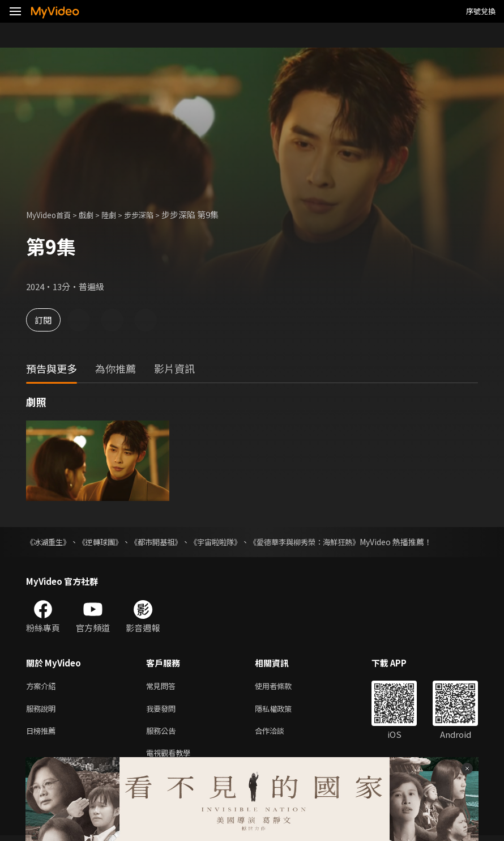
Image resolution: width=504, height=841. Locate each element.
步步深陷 (152, 215)
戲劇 (94, 215)
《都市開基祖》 (165, 542)
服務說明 (43, 710)
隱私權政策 (283, 710)
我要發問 (163, 710)
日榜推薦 (43, 734)
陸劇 (119, 215)
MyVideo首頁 (52, 215)
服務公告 (163, 734)
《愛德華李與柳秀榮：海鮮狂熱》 (323, 542)
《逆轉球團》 (105, 542)
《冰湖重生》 (50, 542)
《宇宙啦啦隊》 (228, 542)
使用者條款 (283, 687)
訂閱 (49, 320)
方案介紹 (43, 687)
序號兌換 (481, 11)
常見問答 (163, 687)
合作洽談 (279, 734)
